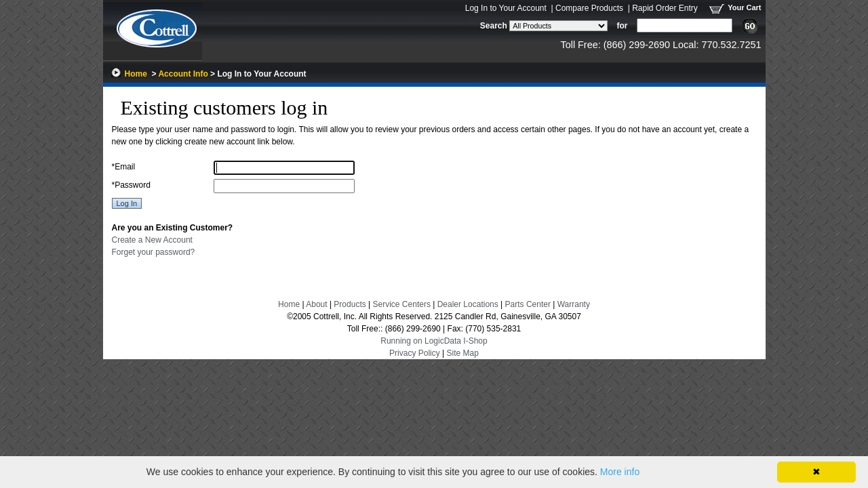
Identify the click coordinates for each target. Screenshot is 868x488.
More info (620, 472)
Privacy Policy (415, 353)
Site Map (463, 353)
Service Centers (402, 304)
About (316, 304)
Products (350, 304)
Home (136, 74)
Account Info (183, 74)
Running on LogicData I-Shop (434, 341)
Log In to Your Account (506, 8)
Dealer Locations (468, 304)
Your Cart (744, 7)
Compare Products (589, 8)
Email (124, 167)
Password (131, 185)
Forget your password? (154, 252)
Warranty (574, 304)
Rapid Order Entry (665, 8)
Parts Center (528, 304)
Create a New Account (152, 240)
